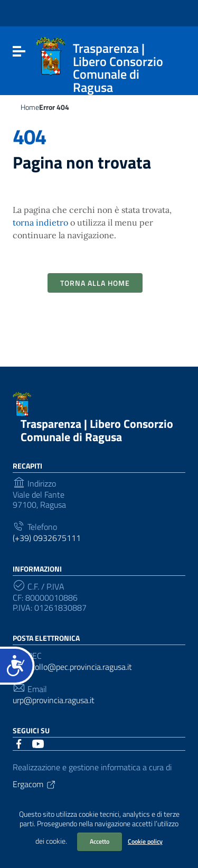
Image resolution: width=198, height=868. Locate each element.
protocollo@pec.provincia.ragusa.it (72, 667)
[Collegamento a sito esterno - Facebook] (19, 743)
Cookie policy (145, 841)
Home (30, 107)
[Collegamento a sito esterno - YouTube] (38, 743)
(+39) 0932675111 (47, 538)
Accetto (100, 841)
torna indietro (40, 222)
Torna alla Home (95, 283)
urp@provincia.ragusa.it (54, 700)
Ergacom (35, 784)
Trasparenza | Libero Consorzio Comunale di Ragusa (97, 430)
